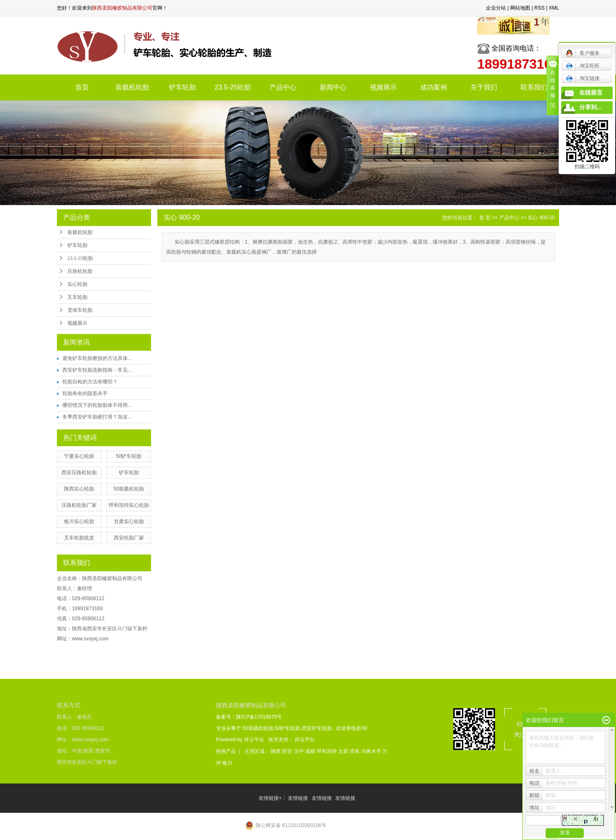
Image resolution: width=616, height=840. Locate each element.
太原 (344, 751)
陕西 (276, 751)
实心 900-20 (541, 218)
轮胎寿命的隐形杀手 (85, 393)
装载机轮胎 (132, 87)
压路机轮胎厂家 (79, 505)
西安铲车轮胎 (317, 728)
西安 (288, 751)
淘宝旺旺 (583, 66)
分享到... (590, 107)
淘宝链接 (583, 78)
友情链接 (299, 798)
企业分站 (496, 8)
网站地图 (520, 8)
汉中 (299, 751)
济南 (355, 751)
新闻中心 (333, 87)
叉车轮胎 (77, 297)
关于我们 (484, 87)
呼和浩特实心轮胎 (129, 505)
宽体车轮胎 (80, 310)
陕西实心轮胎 (79, 489)
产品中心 (283, 87)
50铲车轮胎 (129, 456)
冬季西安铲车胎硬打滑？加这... (97, 417)
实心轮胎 (77, 284)
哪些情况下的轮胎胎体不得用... (97, 405)
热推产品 (226, 751)
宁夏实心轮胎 (79, 456)
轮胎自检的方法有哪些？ (90, 382)
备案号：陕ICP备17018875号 (249, 717)
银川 (227, 763)
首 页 (485, 218)
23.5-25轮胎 (233, 87)
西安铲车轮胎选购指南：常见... (97, 370)
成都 (311, 751)
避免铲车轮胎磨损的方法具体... (97, 358)
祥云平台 (254, 740)
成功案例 (434, 87)
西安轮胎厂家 (129, 538)
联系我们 (534, 87)
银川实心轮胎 (79, 521)
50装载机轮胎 (129, 489)
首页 (82, 87)
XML (554, 8)
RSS (540, 8)
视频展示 (383, 87)
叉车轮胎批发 (79, 538)
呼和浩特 (327, 751)
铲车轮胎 (182, 87)
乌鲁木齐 (372, 751)
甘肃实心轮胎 (129, 521)
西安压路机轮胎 (79, 473)
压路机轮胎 (80, 271)
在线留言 (591, 93)
